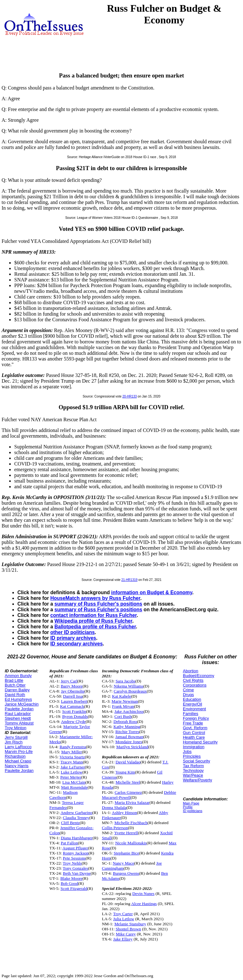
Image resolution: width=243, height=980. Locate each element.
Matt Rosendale (74, 787)
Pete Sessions (74, 858)
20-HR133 (130, 396)
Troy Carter (123, 914)
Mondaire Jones (129, 742)
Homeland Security (200, 742)
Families (190, 714)
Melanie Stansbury (130, 924)
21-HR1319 (129, 580)
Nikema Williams (128, 686)
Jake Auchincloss (129, 711)
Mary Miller (72, 752)
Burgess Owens (126, 873)
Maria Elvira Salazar (132, 802)
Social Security (196, 761)
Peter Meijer (71, 777)
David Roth (15, 695)
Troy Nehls (72, 863)
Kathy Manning (127, 727)
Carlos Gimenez (128, 792)
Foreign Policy (196, 718)
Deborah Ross (125, 721)
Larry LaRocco (18, 747)
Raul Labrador (18, 714)
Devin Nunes (143, 894)
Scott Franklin (74, 711)
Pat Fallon (69, 843)
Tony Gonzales (75, 868)
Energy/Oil (193, 704)
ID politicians (193, 811)
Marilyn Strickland (132, 747)
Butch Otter (15, 685)
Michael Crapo (18, 761)
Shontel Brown (128, 929)
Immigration (194, 747)
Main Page (191, 803)
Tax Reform (193, 766)
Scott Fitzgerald (74, 888)
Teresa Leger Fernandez (66, 805)
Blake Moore (72, 878)
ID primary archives (73, 638)
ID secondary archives (77, 644)
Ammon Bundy (18, 676)
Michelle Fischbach (131, 823)
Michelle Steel (128, 782)
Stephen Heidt (18, 718)
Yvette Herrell (126, 833)
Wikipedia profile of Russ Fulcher (93, 621)
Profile (188, 807)
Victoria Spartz (72, 757)
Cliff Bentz (70, 823)
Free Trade (193, 723)
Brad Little (14, 680)
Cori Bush (123, 716)
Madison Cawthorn (63, 795)
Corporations (195, 685)
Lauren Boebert (74, 701)
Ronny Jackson (76, 853)
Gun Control (194, 733)
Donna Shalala (114, 807)
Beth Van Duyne (77, 873)
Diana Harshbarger (77, 838)
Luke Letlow (72, 772)
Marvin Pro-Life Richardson (19, 754)
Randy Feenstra (73, 747)
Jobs (187, 752)
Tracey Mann (72, 762)
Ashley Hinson (124, 813)
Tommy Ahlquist (19, 723)
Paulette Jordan (19, 709)
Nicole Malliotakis (131, 843)
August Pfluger (75, 848)
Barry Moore (72, 686)
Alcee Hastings (144, 904)
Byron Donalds (75, 716)
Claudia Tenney (76, 818)
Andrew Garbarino (76, 813)
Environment (194, 709)
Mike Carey (126, 934)
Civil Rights (193, 680)
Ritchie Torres (127, 732)
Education (192, 699)
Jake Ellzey (123, 939)
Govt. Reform (195, 728)
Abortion (190, 671)
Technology (193, 770)
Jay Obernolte (73, 691)
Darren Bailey (17, 690)
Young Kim (125, 772)
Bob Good (69, 883)
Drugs (188, 695)
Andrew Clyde (73, 721)
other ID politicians (72, 632)
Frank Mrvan (123, 706)
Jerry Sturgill (16, 737)
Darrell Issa (73, 696)
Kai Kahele (121, 696)
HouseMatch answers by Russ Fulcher (95, 598)
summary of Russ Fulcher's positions (98, 604)
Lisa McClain (74, 782)
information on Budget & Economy (152, 592)
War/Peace (193, 775)
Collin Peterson (115, 828)
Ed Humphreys (18, 699)
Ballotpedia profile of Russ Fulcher (95, 627)
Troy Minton (16, 728)
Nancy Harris (17, 766)
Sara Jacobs (125, 681)
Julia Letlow (124, 919)
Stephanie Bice (126, 853)
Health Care (194, 737)
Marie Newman (125, 701)
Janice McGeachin (22, 704)
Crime (188, 690)
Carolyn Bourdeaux (130, 691)
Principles (192, 756)
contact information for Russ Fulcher (93, 615)
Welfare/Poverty (197, 780)
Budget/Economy (199, 676)
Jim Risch (14, 742)
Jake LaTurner (73, 767)
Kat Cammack (72, 706)
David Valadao (128, 762)
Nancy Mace (123, 863)
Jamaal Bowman (129, 737)
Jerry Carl (69, 681)
